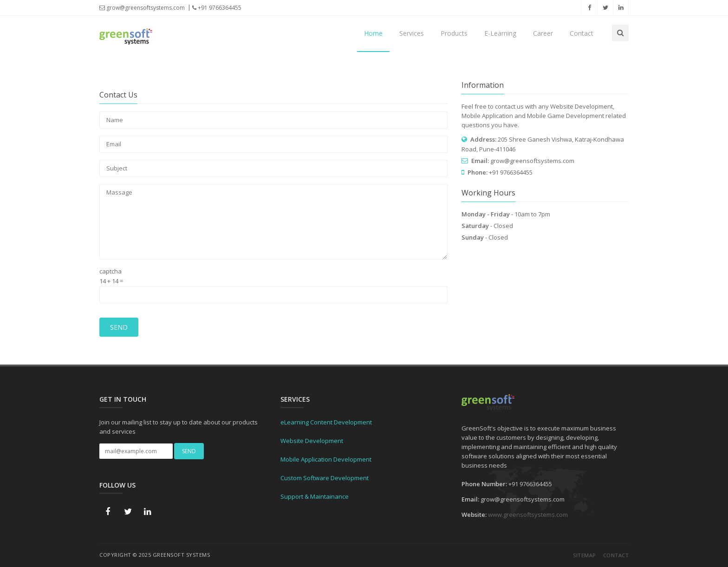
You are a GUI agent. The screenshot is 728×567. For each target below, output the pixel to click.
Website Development (312, 441)
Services (412, 33)
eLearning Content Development (326, 422)
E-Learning (500, 33)
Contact (582, 33)
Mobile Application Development (326, 459)
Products (454, 33)
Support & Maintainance (315, 496)
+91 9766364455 (217, 8)
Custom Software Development (325, 478)
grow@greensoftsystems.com (142, 8)
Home (373, 33)
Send (119, 327)
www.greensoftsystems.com (528, 515)
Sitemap (585, 555)
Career (543, 33)
